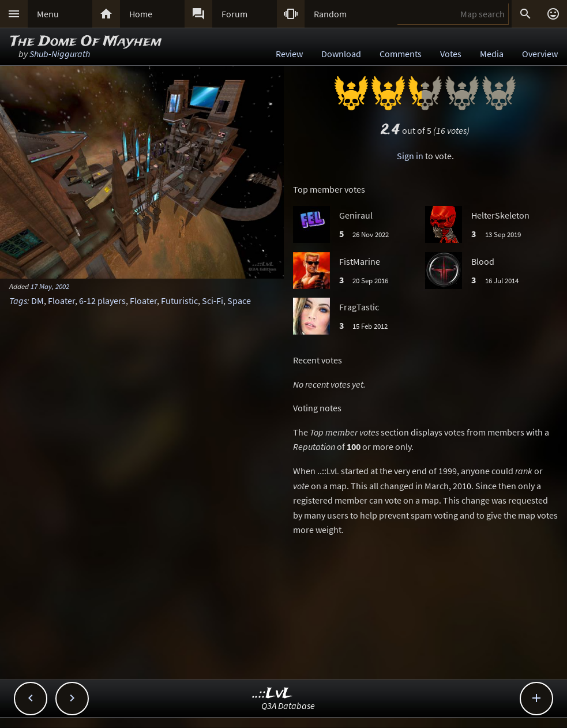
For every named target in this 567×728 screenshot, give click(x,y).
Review (289, 54)
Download (341, 54)
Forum (234, 14)
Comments (401, 54)
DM (37, 301)
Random (330, 14)
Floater (61, 301)
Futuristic (179, 301)
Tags (18, 301)
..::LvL (273, 694)
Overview (540, 54)
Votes (451, 54)
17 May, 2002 (50, 286)
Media (492, 54)
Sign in (410, 156)
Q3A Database (288, 706)
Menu (48, 14)
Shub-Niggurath (60, 54)
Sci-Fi (213, 301)
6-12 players (102, 301)
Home (141, 14)
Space (239, 301)
